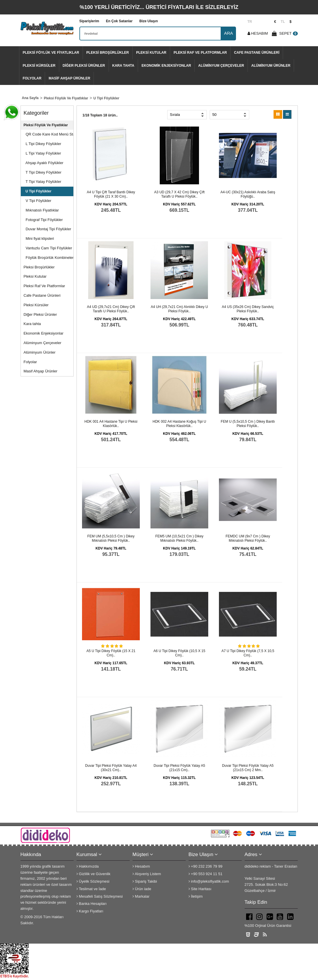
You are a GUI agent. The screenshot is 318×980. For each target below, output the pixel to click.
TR (250, 22)
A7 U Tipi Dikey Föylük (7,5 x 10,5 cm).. (248, 653)
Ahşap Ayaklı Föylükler (44, 163)
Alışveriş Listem (147, 874)
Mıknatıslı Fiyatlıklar (41, 210)
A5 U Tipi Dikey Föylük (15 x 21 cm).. (111, 653)
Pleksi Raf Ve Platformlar (200, 53)
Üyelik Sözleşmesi (93, 881)
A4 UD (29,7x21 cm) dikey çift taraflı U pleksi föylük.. (111, 309)
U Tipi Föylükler (38, 191)
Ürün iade (142, 889)
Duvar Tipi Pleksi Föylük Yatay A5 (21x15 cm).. (179, 768)
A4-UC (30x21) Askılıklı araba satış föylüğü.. (248, 194)
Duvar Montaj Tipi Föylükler (48, 229)
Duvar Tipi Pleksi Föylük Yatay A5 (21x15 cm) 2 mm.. (248, 768)
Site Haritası (200, 889)
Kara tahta (123, 66)
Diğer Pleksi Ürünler (84, 66)
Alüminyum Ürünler (271, 66)
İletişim (196, 896)
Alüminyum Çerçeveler (221, 66)
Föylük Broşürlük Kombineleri (49, 258)
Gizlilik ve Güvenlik (94, 874)
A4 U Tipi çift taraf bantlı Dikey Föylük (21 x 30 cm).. (111, 194)
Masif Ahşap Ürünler (69, 78)
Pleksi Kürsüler (39, 66)
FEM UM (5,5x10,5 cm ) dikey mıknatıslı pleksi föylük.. (111, 539)
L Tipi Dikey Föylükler (42, 144)
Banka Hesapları (92, 904)
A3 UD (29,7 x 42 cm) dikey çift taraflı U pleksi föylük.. (180, 194)
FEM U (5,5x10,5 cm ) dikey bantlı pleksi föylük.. (248, 424)
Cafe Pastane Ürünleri (257, 53)
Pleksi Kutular (151, 53)
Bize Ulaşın (148, 21)
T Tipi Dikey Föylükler (43, 172)
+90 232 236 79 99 (206, 866)
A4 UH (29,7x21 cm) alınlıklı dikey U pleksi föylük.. (179, 309)
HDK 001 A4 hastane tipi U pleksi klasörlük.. (111, 424)
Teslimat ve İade (91, 889)
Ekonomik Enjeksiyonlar (166, 66)
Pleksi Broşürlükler (108, 53)
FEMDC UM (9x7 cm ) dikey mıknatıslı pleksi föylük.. (248, 539)
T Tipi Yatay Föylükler (43, 182)
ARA (229, 33)
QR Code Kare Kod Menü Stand (49, 134)
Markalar (141, 896)
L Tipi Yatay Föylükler (42, 153)
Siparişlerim (89, 21)
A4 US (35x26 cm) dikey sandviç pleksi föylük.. (248, 309)
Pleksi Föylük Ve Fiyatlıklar (51, 53)
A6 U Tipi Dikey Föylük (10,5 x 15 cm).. (179, 653)
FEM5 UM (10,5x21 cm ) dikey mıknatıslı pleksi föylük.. (180, 539)
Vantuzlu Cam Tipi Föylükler (48, 248)
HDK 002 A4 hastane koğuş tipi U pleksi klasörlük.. (179, 424)
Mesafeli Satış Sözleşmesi (100, 896)
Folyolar (32, 78)
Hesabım (141, 866)
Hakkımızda (88, 866)
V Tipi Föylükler (38, 201)
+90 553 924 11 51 (206, 874)
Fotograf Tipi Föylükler (43, 220)
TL (283, 22)
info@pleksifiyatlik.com (209, 881)
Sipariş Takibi (145, 881)
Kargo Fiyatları (90, 911)
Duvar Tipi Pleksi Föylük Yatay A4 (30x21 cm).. (111, 768)
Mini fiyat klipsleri (39, 238)
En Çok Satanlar (119, 21)
